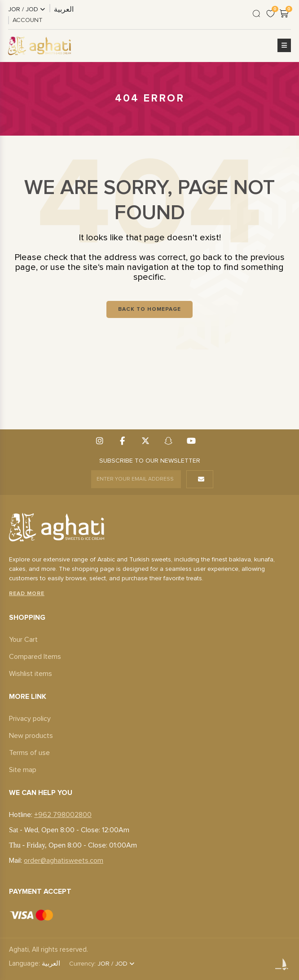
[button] (284, 46)
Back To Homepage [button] (149, 309)
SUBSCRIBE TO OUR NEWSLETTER (150, 461)
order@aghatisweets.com (64, 861)
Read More (27, 594)
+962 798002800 (63, 815)
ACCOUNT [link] (28, 20)
